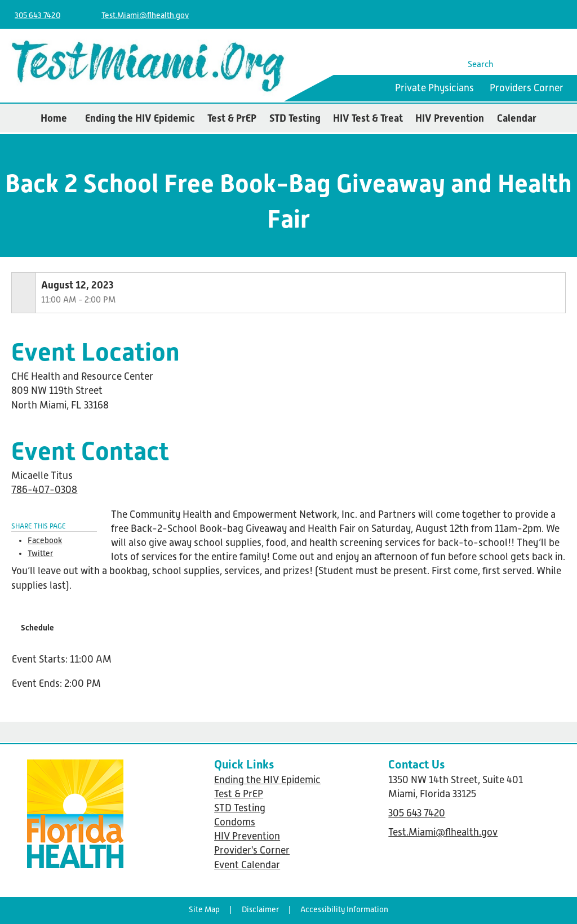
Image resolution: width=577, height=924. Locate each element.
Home (54, 118)
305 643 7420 (37, 15)
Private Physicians (434, 88)
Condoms (235, 822)
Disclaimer (260, 909)
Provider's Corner (252, 850)
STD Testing (295, 118)
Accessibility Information (344, 909)
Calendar (517, 118)
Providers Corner (527, 88)
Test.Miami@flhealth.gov (145, 15)
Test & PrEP (232, 118)
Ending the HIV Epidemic (140, 118)
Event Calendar (247, 865)
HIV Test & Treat (368, 118)
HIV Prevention (450, 118)
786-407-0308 (44, 490)
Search (481, 64)
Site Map (204, 909)
